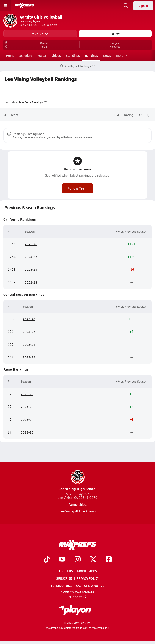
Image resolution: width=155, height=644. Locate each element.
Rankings (91, 55)
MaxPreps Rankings (33, 102)
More (121, 55)
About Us (66, 571)
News (107, 55)
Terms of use (61, 586)
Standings (73, 55)
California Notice (90, 586)
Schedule (26, 55)
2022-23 (31, 282)
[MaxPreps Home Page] (62, 66)
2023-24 (31, 269)
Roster (42, 55)
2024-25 (31, 257)
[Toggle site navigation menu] (6, 6)
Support (78, 597)
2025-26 (31, 244)
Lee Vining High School (77, 481)
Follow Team (77, 188)
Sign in (143, 6)
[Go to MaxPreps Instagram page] (78, 560)
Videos (56, 55)
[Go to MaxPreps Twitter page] (93, 560)
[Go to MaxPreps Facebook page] (109, 560)
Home (10, 55)
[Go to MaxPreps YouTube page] (62, 560)
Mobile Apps (87, 571)
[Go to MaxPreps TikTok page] (47, 560)
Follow (115, 34)
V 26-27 (40, 34)
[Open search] (126, 6)
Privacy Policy (88, 578)
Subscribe (64, 578)
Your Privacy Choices (78, 591)
